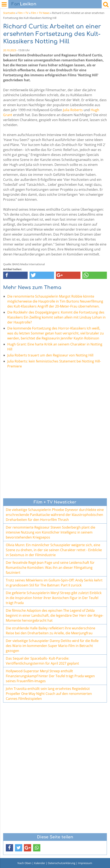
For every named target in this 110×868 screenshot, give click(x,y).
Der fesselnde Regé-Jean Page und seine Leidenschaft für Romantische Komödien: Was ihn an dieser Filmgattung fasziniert (50, 568)
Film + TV (23, 13)
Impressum (85, 863)
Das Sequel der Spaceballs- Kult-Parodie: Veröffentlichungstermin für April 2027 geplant (42, 661)
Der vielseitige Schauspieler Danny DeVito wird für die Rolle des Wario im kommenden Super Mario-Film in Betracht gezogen (52, 646)
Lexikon (24, 4)
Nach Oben (24, 863)
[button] (15, 275)
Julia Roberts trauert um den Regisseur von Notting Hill (50, 355)
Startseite (9, 13)
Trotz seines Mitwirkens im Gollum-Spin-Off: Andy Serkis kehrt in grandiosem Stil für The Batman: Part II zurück (54, 583)
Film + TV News (40, 13)
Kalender (40, 863)
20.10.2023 (10, 50)
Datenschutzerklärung (62, 863)
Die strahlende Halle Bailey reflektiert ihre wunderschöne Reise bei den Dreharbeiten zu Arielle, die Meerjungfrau (51, 631)
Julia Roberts (73, 110)
